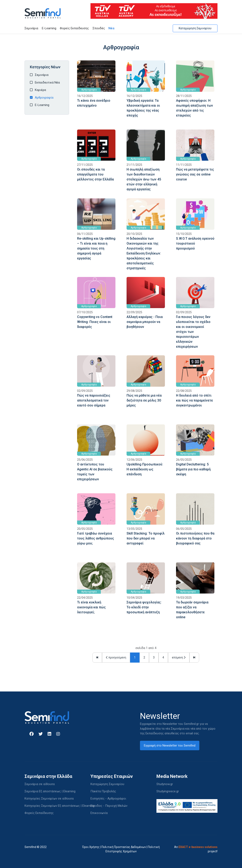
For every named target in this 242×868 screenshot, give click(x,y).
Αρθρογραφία (44, 98)
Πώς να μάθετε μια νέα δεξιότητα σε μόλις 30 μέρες (144, 400)
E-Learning (49, 28)
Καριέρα (40, 90)
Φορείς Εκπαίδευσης (74, 28)
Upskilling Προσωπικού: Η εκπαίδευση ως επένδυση (145, 469)
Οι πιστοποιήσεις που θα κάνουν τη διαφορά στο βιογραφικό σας (195, 538)
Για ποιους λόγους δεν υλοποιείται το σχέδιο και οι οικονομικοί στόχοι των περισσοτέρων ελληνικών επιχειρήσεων (193, 332)
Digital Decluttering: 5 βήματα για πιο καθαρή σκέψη (193, 469)
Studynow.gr (165, 784)
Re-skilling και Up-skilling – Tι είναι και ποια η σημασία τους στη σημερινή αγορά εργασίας (96, 248)
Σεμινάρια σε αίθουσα (40, 784)
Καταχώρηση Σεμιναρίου (195, 28)
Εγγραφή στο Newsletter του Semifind (170, 746)
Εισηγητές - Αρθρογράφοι (108, 799)
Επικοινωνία (99, 813)
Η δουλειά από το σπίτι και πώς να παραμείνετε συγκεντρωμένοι (194, 400)
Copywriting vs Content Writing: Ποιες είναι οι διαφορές (95, 322)
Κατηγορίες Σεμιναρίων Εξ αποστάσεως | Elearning (59, 806)
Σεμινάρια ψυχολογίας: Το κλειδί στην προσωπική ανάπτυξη (144, 607)
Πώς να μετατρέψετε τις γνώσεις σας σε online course (195, 174)
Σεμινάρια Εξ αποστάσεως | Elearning (50, 791)
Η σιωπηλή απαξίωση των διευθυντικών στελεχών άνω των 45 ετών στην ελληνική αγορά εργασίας (144, 179)
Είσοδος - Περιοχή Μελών (109, 806)
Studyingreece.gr (168, 791)
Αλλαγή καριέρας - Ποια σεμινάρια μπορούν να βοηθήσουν (145, 322)
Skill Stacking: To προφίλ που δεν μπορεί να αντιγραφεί (146, 538)
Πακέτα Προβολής (103, 791)
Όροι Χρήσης (91, 847)
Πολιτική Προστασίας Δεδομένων (124, 847)
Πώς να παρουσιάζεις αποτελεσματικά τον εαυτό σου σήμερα (94, 400)
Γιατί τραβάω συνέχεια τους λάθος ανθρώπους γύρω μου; (96, 538)
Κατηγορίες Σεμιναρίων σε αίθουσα (49, 799)
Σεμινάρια (31, 28)
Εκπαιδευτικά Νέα (47, 82)
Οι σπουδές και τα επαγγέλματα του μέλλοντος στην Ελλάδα (95, 174)
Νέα (111, 28)
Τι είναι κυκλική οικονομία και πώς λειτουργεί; (91, 607)
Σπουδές (99, 28)
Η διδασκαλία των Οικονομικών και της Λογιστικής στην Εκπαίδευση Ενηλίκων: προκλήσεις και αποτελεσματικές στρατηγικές (144, 253)
